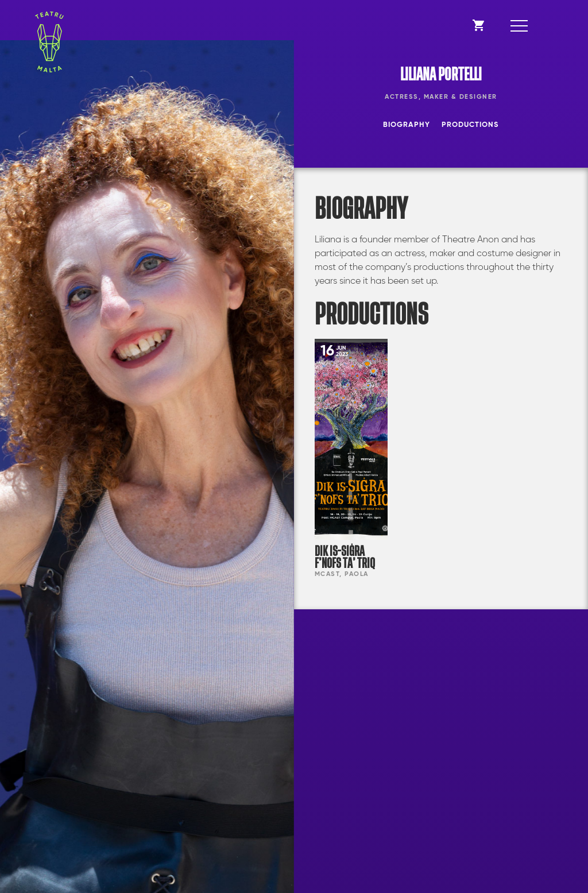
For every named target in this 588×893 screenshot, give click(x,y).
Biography (407, 125)
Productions (470, 125)
